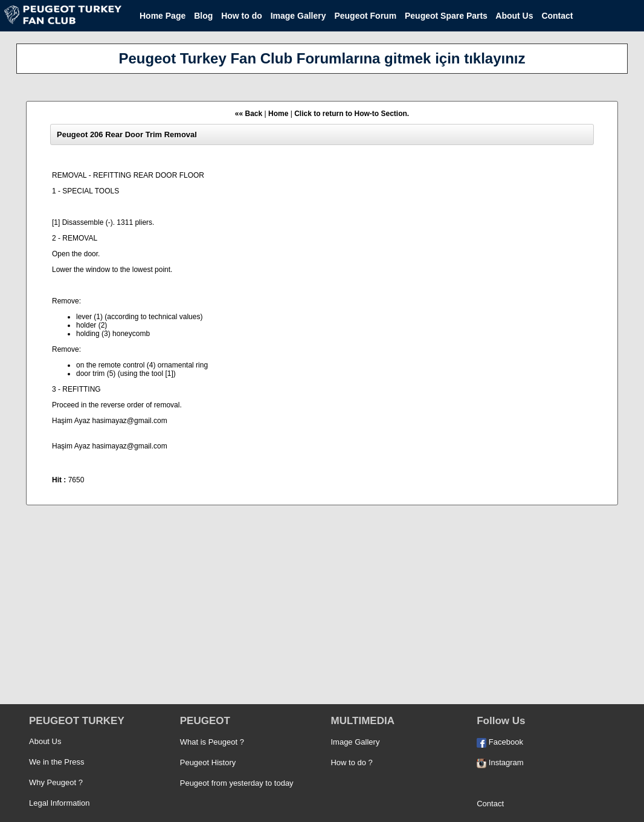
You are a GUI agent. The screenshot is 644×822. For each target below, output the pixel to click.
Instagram (500, 762)
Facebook (500, 742)
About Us (514, 16)
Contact (557, 16)
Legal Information (59, 803)
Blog (203, 16)
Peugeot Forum (365, 16)
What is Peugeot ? (212, 742)
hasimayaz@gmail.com (129, 421)
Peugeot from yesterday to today (237, 783)
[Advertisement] (322, 610)
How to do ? (351, 762)
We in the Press (57, 762)
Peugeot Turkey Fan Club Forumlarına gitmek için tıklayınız (322, 58)
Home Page (163, 16)
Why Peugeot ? (56, 782)
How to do (242, 16)
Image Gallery (298, 16)
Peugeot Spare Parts (446, 16)
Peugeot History (208, 762)
